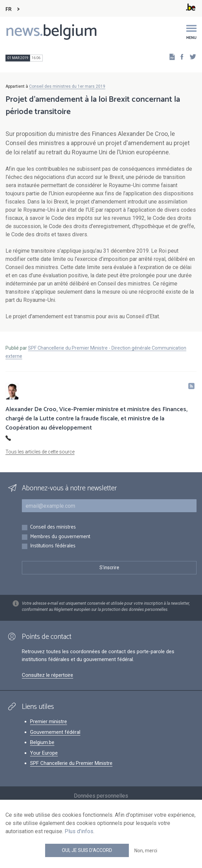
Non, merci (146, 851)
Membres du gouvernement (60, 537)
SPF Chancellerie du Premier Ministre (71, 763)
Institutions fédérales (53, 546)
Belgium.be (42, 742)
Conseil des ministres (53, 527)
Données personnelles (101, 796)
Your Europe (44, 753)
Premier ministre (49, 722)
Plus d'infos (79, 831)
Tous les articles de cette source (40, 452)
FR (9, 9)
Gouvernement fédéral (55, 732)
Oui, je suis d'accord (87, 850)
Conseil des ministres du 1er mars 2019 (67, 86)
